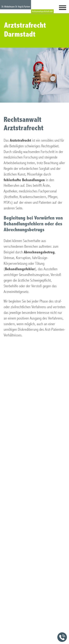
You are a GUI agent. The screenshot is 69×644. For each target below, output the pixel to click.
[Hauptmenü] (63, 9)
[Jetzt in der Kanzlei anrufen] (62, 637)
